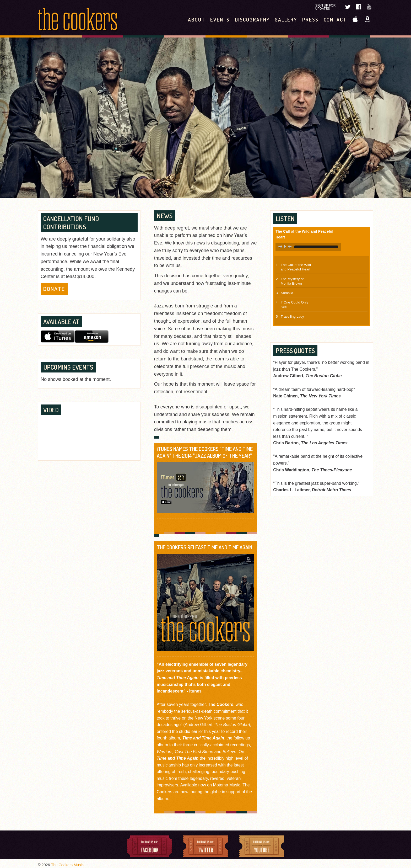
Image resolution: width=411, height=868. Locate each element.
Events (220, 20)
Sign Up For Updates (326, 7)
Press (310, 20)
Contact (335, 20)
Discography (252, 20)
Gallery (286, 20)
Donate (54, 289)
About (196, 20)
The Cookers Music (67, 865)
